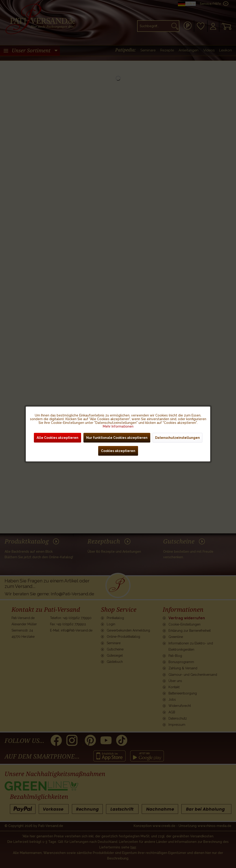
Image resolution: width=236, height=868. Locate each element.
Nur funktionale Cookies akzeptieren (117, 438)
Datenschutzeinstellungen (177, 438)
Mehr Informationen (118, 426)
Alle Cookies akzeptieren (58, 438)
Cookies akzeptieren (118, 451)
